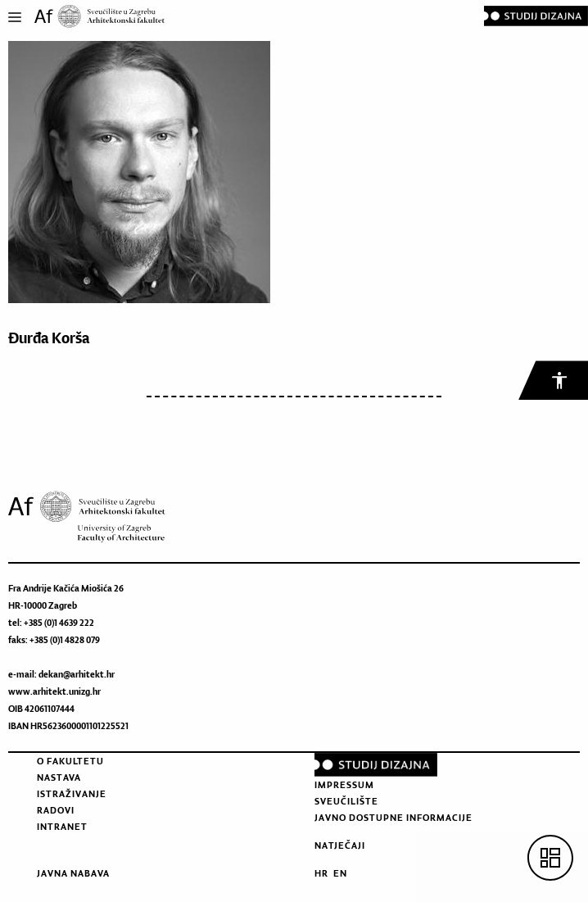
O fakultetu (70, 761)
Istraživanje (72, 794)
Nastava (59, 777)
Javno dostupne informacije (394, 818)
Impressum (344, 785)
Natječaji (340, 845)
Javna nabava (73, 873)
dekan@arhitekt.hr (77, 674)
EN (340, 873)
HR (321, 873)
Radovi (56, 810)
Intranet (62, 827)
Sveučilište (346, 801)
